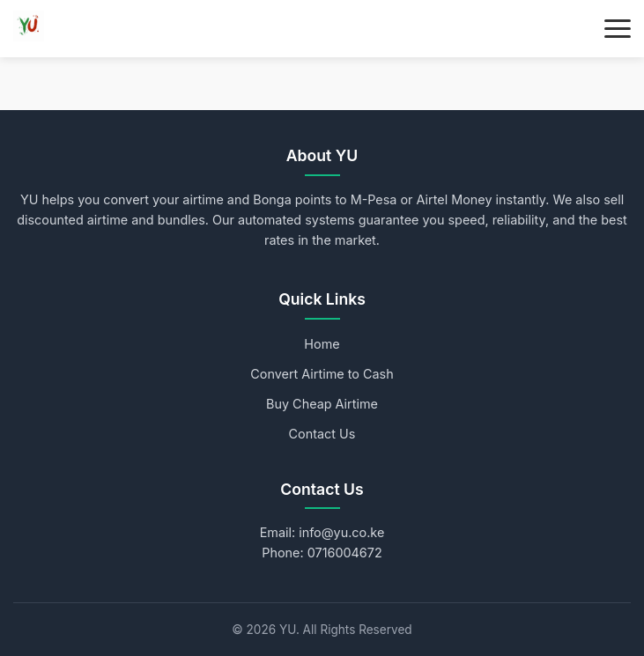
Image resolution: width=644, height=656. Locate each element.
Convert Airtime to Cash (322, 374)
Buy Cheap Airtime (322, 404)
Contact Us (322, 434)
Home (322, 344)
